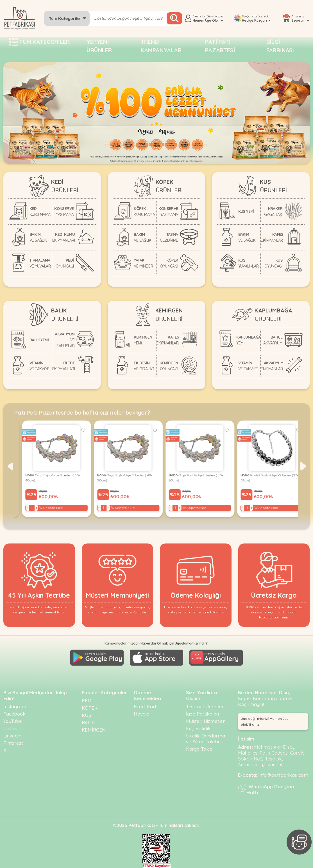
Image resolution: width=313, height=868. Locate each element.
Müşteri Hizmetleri (206, 721)
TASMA (169, 237)
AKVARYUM (65, 340)
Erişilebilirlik (198, 728)
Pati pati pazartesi (220, 46)
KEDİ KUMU (63, 237)
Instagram (15, 706)
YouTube (13, 721)
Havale (141, 714)
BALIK (88, 722)
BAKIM (38, 237)
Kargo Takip (199, 749)
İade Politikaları (202, 714)
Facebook (14, 714)
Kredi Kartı (145, 706)
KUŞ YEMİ (246, 211)
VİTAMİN (39, 366)
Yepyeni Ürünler (99, 46)
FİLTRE (63, 366)
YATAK (143, 263)
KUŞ (249, 263)
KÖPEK (144, 212)
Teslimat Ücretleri (205, 706)
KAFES (272, 237)
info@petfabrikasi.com (283, 775)
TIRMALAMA (40, 263)
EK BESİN (144, 366)
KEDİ (40, 212)
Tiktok (10, 728)
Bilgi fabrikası (280, 46)
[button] (144, 157)
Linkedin (12, 736)
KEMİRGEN (143, 340)
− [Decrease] (20, 508)
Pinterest (13, 743)
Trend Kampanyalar (161, 46)
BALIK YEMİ (39, 340)
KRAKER (273, 212)
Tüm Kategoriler (68, 18)
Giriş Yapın (215, 16)
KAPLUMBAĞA (248, 340)
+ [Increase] (29, 508)
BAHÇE (273, 340)
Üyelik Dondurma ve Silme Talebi (206, 739)
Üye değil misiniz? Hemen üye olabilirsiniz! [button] (265, 721)
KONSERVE (64, 212)
